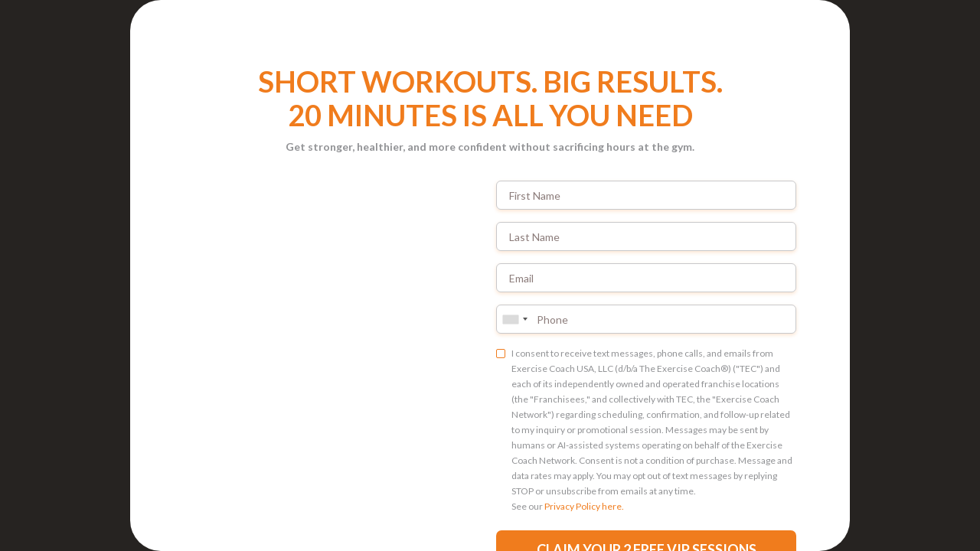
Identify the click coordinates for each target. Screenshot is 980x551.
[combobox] (514, 319)
